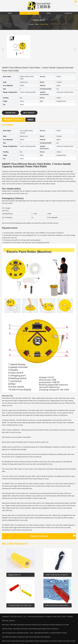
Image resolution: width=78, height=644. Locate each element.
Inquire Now (10, 113)
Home (10, 13)
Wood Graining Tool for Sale (36, 625)
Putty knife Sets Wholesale (42, 637)
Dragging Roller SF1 (14, 575)
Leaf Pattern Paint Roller (28, 629)
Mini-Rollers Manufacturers (18, 625)
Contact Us (68, 13)
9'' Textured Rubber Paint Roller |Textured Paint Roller (20, 605)
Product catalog (39, 536)
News (49, 13)
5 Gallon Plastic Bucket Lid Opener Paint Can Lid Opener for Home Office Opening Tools (58, 575)
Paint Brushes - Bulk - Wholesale (30, 633)
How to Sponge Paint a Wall (11, 633)
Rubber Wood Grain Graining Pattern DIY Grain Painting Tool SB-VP (58, 605)
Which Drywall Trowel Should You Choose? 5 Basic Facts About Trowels (53, 641)
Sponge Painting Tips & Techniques (47, 629)
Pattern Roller (44, 24)
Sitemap (12, 621)
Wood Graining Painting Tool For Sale (57, 625)
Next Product (29, 113)
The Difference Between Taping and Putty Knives (18, 637)
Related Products (15, 544)
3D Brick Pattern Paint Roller (11, 629)
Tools (29, 13)
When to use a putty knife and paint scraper (16, 641)
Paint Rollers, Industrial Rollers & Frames (54, 633)
